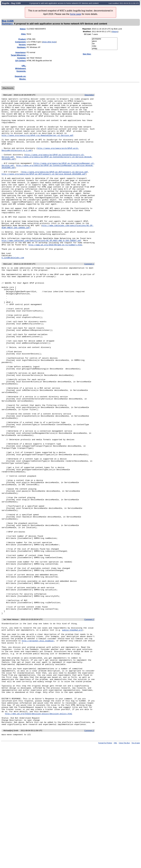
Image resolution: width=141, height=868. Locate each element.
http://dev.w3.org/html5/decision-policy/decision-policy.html (38, 834)
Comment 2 (89, 721)
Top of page (136, 866)
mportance (20, 52)
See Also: (87, 54)
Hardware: (22, 47)
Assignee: (22, 58)
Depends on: (20, 76)
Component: (21, 42)
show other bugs (49, 42)
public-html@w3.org (72, 733)
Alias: (23, 34)
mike (105, 46)
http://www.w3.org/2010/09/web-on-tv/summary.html (55, 274)
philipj (105, 49)
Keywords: (21, 71)
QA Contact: (21, 61)
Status (23, 29)
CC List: (88, 34)
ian (105, 44)
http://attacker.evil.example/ (38, 746)
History (115, 32)
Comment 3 (89, 853)
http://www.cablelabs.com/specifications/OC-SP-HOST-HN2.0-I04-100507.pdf (41, 269)
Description (89, 95)
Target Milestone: (18, 55)
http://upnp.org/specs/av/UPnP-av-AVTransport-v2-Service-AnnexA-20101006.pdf (44, 189)
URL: (24, 66)
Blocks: (23, 79)
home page (76, 14)
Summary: (8, 24)
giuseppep (105, 39)
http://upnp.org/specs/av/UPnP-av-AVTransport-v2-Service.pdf (55, 187)
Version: (22, 45)
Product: (22, 39)
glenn (105, 41)
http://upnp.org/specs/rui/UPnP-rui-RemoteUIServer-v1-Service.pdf (37, 143)
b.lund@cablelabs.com (13, 290)
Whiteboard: (21, 68)
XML (116, 866)
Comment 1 (89, 296)
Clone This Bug (124, 866)
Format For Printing (105, 866)
